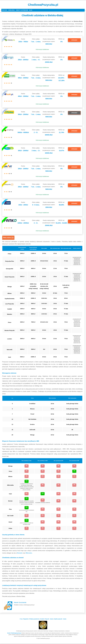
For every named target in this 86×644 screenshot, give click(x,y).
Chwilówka (11, 10)
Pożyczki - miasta (49, 619)
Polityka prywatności (34, 619)
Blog (31, 10)
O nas (21, 619)
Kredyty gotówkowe (22, 10)
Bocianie (20, 553)
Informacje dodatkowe (42, 49)
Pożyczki (4, 10)
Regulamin (26, 619)
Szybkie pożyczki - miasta (60, 619)
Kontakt (42, 619)
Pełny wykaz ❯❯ (8, 238)
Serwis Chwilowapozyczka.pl (14, 633)
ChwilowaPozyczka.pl (43, 5)
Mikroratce (29, 553)
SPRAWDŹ (74, 40)
